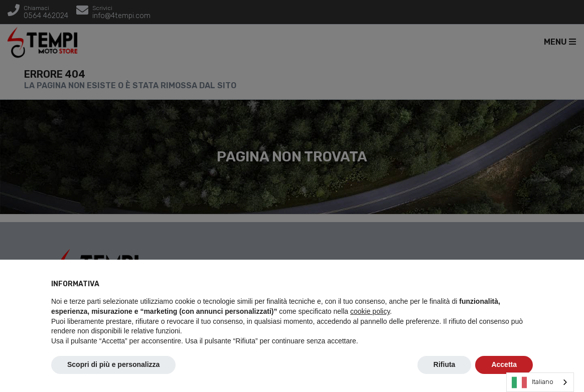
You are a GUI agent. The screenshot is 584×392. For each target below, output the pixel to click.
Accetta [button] (504, 364)
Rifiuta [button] (445, 364)
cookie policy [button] (370, 311)
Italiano (533, 382)
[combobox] (540, 382)
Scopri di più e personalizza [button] (113, 364)
